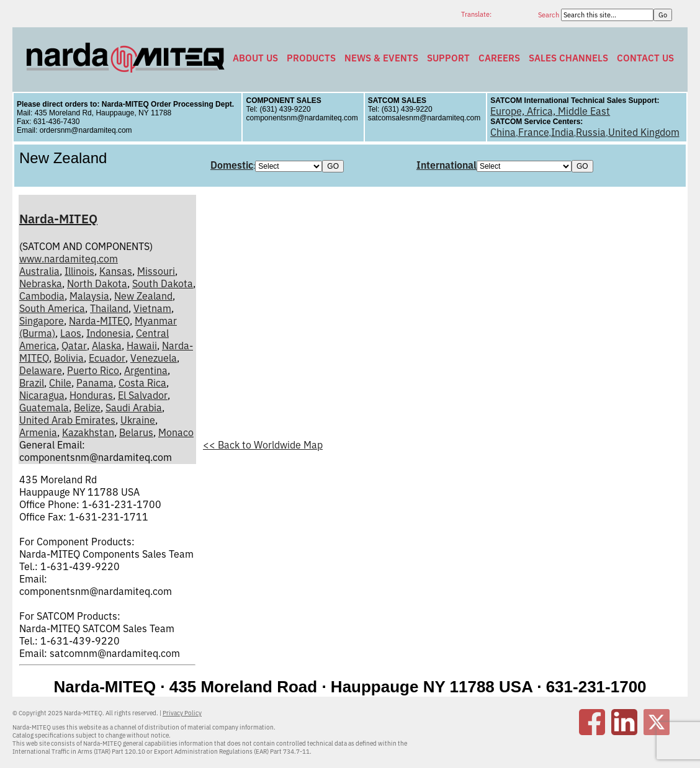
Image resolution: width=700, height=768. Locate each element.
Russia (591, 132)
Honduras (91, 395)
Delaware (41, 370)
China (503, 132)
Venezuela (154, 358)
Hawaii (142, 346)
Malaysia (89, 296)
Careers (499, 58)
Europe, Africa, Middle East (550, 111)
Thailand (109, 308)
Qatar (74, 346)
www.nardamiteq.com (69, 259)
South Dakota (163, 284)
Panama (95, 383)
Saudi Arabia (134, 408)
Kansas (116, 271)
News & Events (381, 58)
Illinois (79, 271)
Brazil (32, 383)
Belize (87, 408)
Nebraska (41, 284)
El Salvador (143, 395)
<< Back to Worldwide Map (263, 445)
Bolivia (69, 358)
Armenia (38, 432)
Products (311, 58)
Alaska (107, 346)
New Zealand (143, 296)
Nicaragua (42, 395)
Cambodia (42, 296)
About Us (255, 58)
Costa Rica (142, 383)
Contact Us (645, 58)
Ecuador (107, 358)
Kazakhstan (88, 432)
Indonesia (109, 333)
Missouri (156, 271)
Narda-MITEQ (58, 219)
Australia (39, 271)
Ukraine (138, 420)
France (534, 132)
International (446, 165)
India (563, 132)
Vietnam (152, 308)
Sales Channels (568, 58)
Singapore (42, 321)
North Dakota (97, 284)
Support (448, 58)
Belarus (136, 432)
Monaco (176, 432)
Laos (71, 333)
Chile (60, 383)
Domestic (232, 165)
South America (52, 308)
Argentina (146, 370)
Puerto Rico (93, 370)
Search (550, 15)
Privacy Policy (182, 713)
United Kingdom (644, 132)
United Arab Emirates (67, 420)
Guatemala (44, 408)
